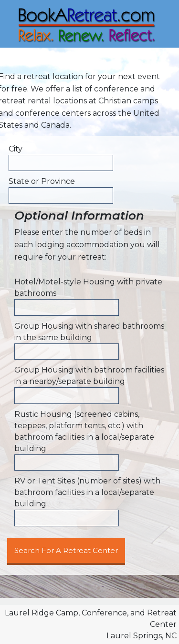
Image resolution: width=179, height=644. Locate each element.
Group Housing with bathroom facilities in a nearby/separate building (89, 376)
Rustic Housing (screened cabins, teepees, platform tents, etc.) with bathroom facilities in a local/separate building (84, 431)
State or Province (42, 181)
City (16, 149)
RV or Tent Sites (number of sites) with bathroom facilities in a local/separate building (87, 492)
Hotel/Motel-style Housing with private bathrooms (88, 287)
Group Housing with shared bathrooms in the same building (89, 332)
